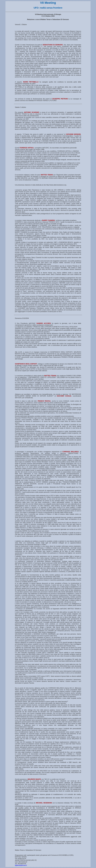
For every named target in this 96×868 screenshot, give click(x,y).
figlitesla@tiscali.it (21, 865)
